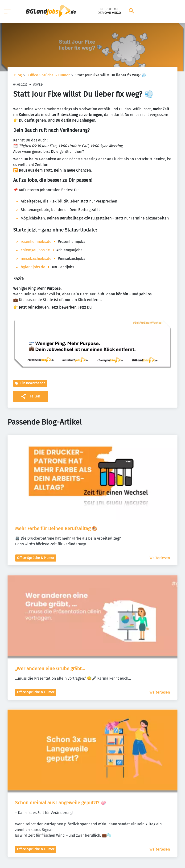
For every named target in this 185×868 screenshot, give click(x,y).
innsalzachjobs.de (36, 258)
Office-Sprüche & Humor (49, 75)
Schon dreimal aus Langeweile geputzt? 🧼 (61, 803)
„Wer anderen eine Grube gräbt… (50, 669)
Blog (18, 75)
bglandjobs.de (33, 267)
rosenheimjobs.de (36, 242)
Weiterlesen (160, 558)
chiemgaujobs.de (35, 250)
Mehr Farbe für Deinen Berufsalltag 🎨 (56, 529)
